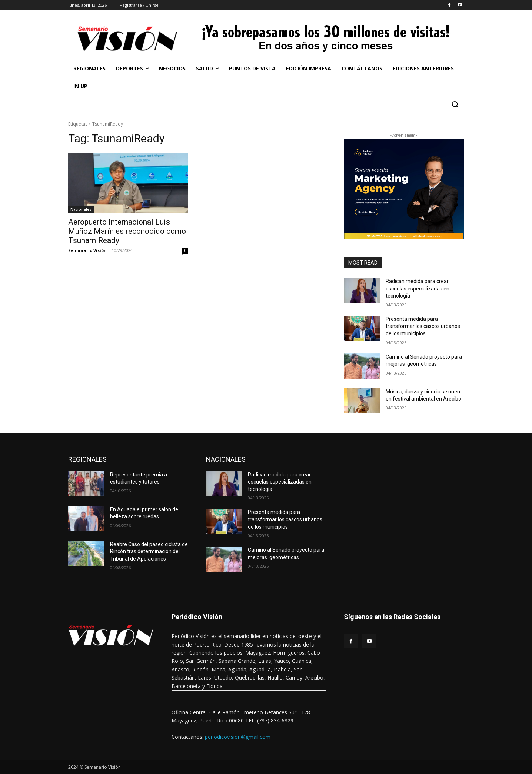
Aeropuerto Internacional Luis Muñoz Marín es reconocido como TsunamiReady (127, 231)
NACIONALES (226, 459)
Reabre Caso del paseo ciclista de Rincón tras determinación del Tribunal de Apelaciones (149, 552)
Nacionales (81, 209)
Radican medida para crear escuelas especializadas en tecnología (418, 288)
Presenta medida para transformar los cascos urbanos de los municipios (423, 326)
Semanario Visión (87, 250)
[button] (455, 104)
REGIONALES (87, 459)
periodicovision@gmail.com (238, 737)
